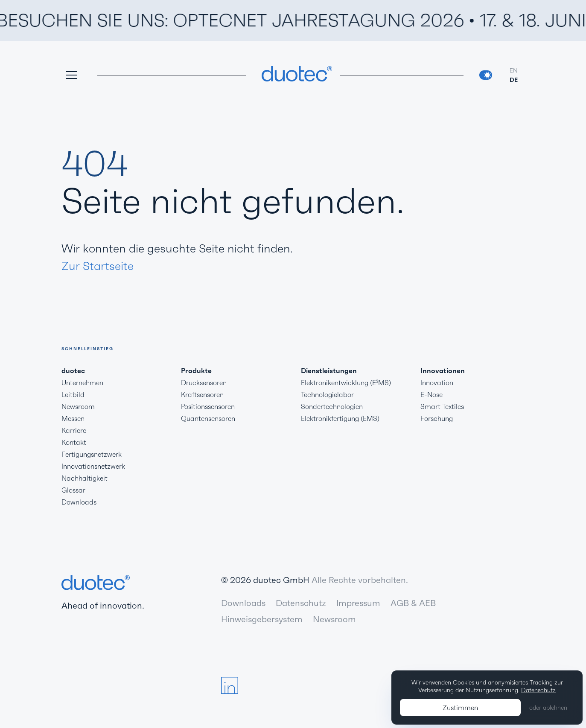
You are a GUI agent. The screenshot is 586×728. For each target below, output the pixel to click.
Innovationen (443, 371)
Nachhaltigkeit (85, 478)
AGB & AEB (413, 603)
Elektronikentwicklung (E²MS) (346, 383)
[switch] (486, 75)
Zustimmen (460, 708)
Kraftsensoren (202, 394)
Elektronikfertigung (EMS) (340, 418)
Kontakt (74, 442)
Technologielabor (327, 394)
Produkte (196, 371)
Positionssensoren (208, 406)
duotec (73, 371)
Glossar (73, 490)
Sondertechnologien (332, 406)
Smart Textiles (442, 406)
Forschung (437, 418)
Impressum (358, 603)
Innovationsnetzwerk (93, 466)
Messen (73, 418)
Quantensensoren (208, 418)
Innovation (437, 383)
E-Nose (431, 394)
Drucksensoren (204, 383)
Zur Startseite (98, 266)
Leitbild (73, 394)
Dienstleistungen (329, 371)
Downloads (79, 502)
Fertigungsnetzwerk (92, 454)
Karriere (74, 430)
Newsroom (78, 406)
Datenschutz (301, 603)
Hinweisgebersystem (262, 619)
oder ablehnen (548, 708)
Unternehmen (82, 383)
